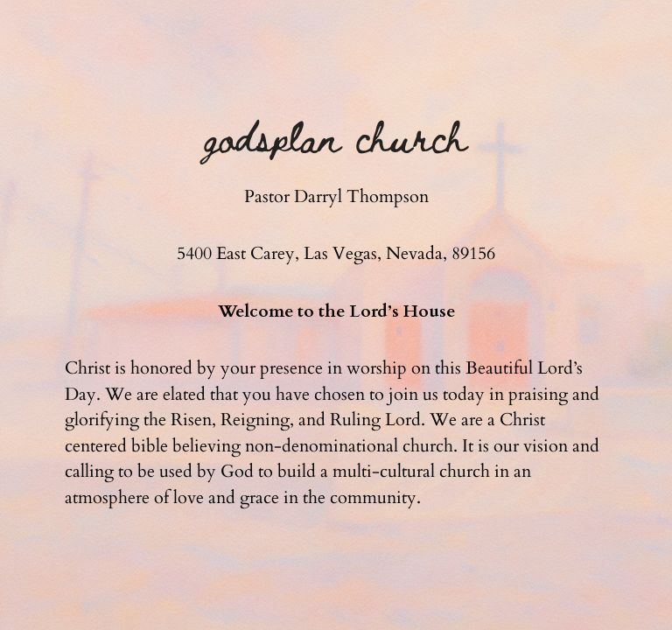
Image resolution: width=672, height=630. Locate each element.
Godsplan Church (336, 136)
